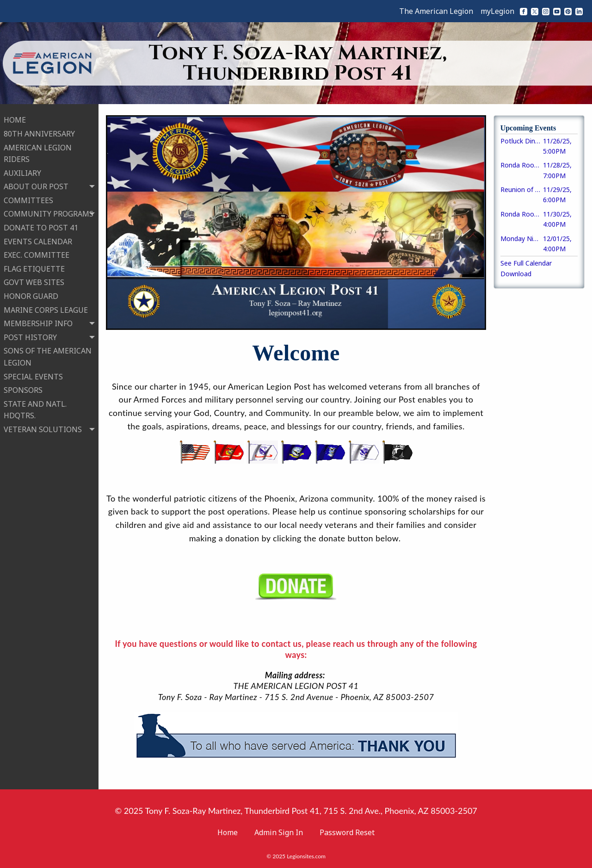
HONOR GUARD (31, 294)
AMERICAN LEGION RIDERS (38, 151)
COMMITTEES (28, 198)
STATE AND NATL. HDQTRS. (35, 408)
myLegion (497, 11)
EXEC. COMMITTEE (37, 253)
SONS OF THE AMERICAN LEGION (48, 355)
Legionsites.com (306, 856)
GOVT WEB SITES (34, 280)
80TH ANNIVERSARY (39, 132)
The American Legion (436, 11)
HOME (15, 118)
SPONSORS (23, 388)
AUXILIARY (22, 171)
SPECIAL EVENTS (33, 374)
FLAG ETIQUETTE (34, 267)
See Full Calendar (526, 263)
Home (228, 832)
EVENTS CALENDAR (38, 239)
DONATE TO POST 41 (41, 226)
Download (516, 274)
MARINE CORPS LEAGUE (46, 308)
